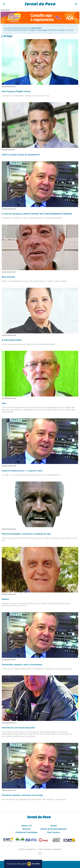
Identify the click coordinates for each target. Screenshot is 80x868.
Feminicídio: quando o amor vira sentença (22, 665)
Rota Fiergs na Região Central (16, 91)
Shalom (5, 599)
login (32, 30)
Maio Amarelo (8, 277)
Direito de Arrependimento (54, 829)
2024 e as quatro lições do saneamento (21, 155)
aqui (44, 30)
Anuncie (26, 829)
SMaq (40, 854)
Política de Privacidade (26, 832)
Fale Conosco (54, 832)
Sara (4, 403)
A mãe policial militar (12, 340)
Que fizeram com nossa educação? (19, 728)
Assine (54, 826)
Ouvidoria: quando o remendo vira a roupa (22, 795)
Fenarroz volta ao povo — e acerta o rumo (22, 471)
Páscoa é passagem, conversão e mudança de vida (26, 534)
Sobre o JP (26, 826)
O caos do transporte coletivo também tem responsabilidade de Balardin (37, 214)
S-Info (40, 852)
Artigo (8, 36)
